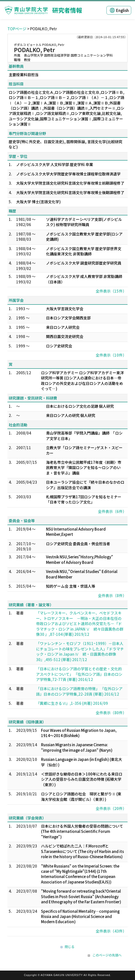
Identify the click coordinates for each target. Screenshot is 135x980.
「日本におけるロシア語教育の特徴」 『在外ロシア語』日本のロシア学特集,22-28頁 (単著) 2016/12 (79, 691)
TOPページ (17, 29)
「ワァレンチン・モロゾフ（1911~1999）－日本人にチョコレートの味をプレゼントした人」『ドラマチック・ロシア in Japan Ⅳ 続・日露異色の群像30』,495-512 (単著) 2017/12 (80, 651)
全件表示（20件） (111, 808)
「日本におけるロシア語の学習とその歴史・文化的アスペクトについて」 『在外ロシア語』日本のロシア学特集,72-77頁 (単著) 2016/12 (79, 674)
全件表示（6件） (112, 511)
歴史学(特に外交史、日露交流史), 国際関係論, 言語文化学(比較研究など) (66, 144)
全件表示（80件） (111, 713)
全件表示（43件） (111, 931)
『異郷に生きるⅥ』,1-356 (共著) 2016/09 (72, 703)
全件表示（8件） (112, 595)
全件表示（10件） (111, 355)
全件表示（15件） (111, 291)
